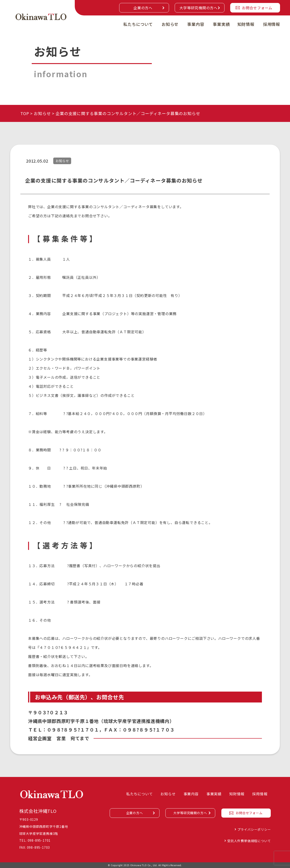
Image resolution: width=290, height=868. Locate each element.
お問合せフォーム (257, 8)
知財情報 (246, 24)
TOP (25, 113)
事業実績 (221, 24)
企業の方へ (143, 8)
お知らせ (170, 24)
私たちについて (138, 24)
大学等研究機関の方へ (198, 8)
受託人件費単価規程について (249, 841)
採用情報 (272, 24)
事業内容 (196, 24)
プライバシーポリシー (254, 829)
